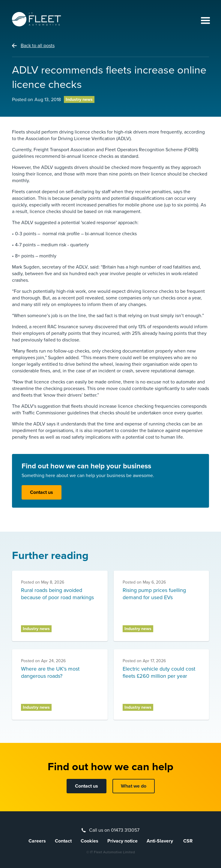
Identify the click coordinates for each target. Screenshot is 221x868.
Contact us (42, 492)
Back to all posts (38, 46)
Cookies (90, 841)
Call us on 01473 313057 (114, 830)
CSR (188, 841)
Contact (63, 841)
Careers (37, 841)
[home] (37, 19)
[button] (203, 21)
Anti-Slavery (160, 841)
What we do (134, 786)
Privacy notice (122, 841)
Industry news (79, 99)
